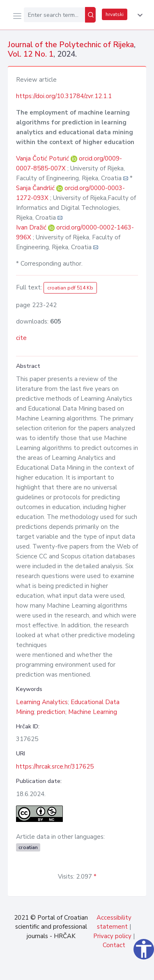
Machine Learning (93, 712)
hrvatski (115, 14)
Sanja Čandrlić (36, 188)
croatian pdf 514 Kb (70, 288)
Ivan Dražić (32, 227)
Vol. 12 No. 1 (31, 54)
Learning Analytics (42, 702)
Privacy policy (112, 936)
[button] (138, 15)
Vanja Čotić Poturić (43, 158)
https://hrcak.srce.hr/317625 (55, 767)
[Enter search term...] (54, 15)
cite (21, 338)
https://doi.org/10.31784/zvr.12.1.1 (64, 96)
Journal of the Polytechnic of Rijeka (71, 45)
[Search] (90, 15)
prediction (51, 712)
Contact (114, 945)
